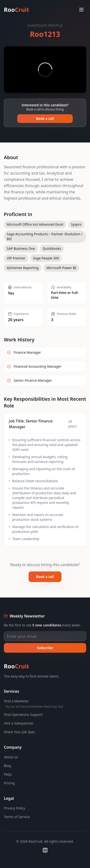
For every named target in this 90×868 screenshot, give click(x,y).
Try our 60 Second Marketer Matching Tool (34, 707)
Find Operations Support (23, 715)
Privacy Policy (14, 808)
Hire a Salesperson (18, 723)
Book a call (45, 119)
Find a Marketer (16, 701)
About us (11, 757)
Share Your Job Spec (19, 732)
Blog (7, 766)
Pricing (9, 783)
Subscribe (45, 648)
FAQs (8, 774)
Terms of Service (17, 817)
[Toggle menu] (81, 10)
